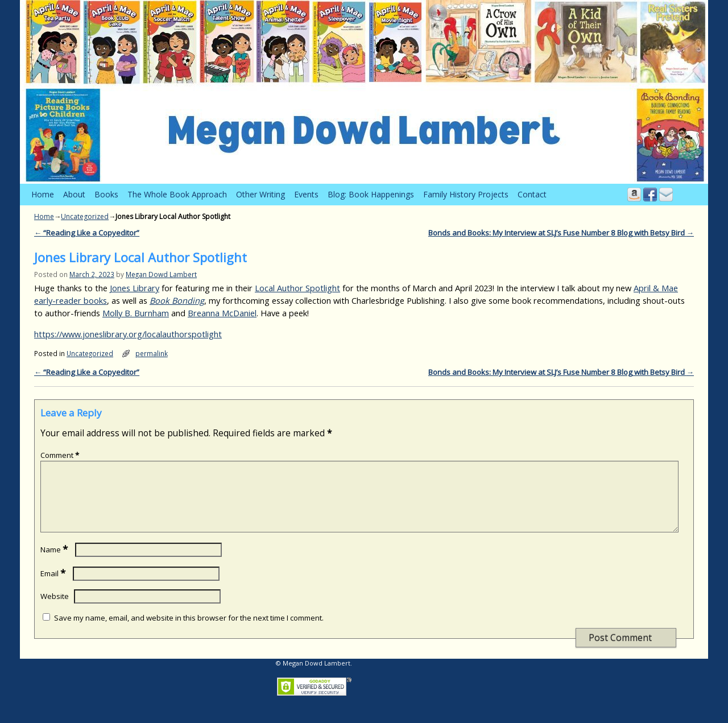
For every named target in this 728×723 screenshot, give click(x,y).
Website (55, 610)
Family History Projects (466, 194)
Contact (532, 194)
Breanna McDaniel (222, 313)
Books (106, 194)
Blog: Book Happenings (371, 194)
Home (43, 194)
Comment (61, 455)
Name (55, 563)
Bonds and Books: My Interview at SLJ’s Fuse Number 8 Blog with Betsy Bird (561, 233)
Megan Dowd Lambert (161, 274)
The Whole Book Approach (177, 194)
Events (306, 194)
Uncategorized (85, 216)
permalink (152, 353)
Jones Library (135, 288)
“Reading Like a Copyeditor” (87, 233)
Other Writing (260, 194)
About (74, 194)
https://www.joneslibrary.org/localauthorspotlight (128, 334)
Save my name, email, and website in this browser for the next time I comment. (189, 631)
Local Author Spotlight (297, 288)
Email (54, 587)
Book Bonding (177, 300)
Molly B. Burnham (136, 313)
